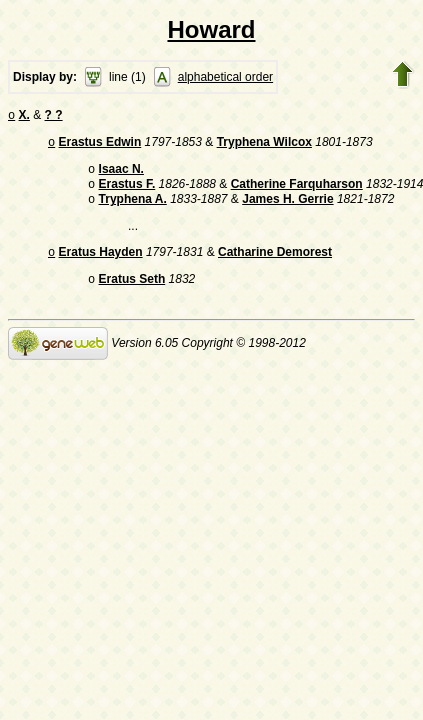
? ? (54, 117)
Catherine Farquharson (297, 192)
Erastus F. (127, 192)
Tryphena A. (133, 209)
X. (24, 117)
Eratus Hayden (101, 264)
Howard (211, 29)
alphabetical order (225, 77)
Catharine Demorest (275, 264)
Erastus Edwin (100, 146)
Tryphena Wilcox (264, 146)
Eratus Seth (132, 293)
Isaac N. (121, 175)
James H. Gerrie (287, 209)
